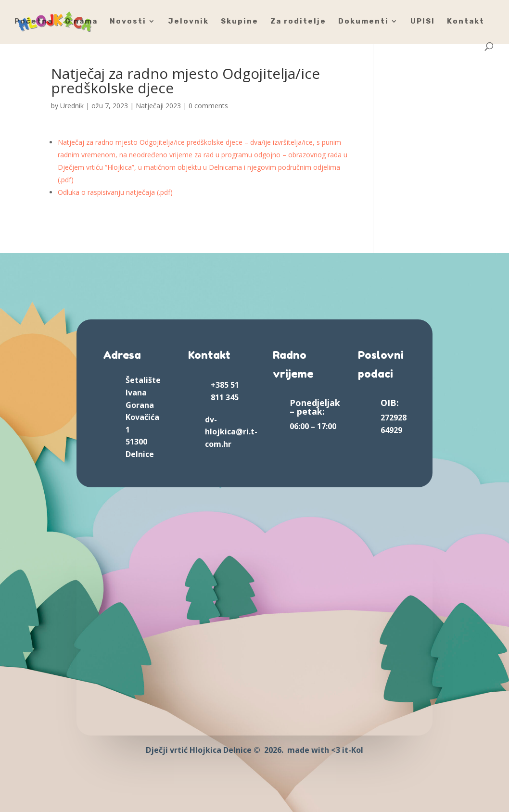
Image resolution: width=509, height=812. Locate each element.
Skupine (240, 22)
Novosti (128, 22)
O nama (81, 22)
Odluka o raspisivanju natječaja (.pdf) (115, 192)
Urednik (72, 106)
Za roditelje (298, 22)
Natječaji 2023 (158, 106)
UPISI (423, 22)
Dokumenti (363, 22)
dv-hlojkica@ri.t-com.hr (231, 432)
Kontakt (466, 22)
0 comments (208, 106)
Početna (34, 22)
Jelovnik (188, 22)
